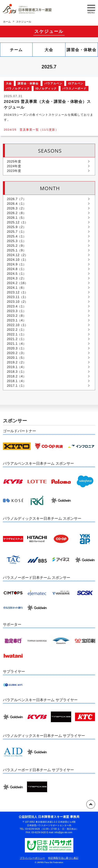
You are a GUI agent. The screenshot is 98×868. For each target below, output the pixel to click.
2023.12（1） (17, 292)
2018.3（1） (16, 372)
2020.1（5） (16, 358)
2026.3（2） (16, 208)
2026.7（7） (16, 199)
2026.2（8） (16, 213)
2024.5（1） (16, 274)
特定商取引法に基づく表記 (63, 858)
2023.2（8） (16, 316)
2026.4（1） (16, 204)
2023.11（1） (17, 297)
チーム (16, 50)
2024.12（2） (17, 255)
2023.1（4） (16, 320)
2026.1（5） (16, 218)
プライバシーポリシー (32, 858)
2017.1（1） (16, 386)
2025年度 (14, 161)
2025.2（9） (16, 246)
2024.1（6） (16, 288)
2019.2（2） (16, 362)
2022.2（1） (16, 330)
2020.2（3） (16, 353)
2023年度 (14, 171)
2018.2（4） (16, 376)
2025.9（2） (16, 227)
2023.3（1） (16, 311)
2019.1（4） (16, 367)
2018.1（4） (16, 381)
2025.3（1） (16, 241)
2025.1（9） (16, 250)
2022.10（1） (17, 325)
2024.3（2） (16, 278)
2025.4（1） (16, 236)
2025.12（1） (17, 222)
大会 (49, 50)
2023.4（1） (16, 306)
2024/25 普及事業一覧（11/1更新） (31, 130)
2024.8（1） (16, 269)
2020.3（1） (16, 348)
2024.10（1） (17, 260)
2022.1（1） (16, 334)
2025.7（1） (16, 232)
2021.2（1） (16, 339)
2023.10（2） (17, 302)
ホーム (7, 22)
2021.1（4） (16, 344)
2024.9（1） (16, 264)
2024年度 (14, 166)
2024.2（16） (17, 283)
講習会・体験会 (82, 50)
